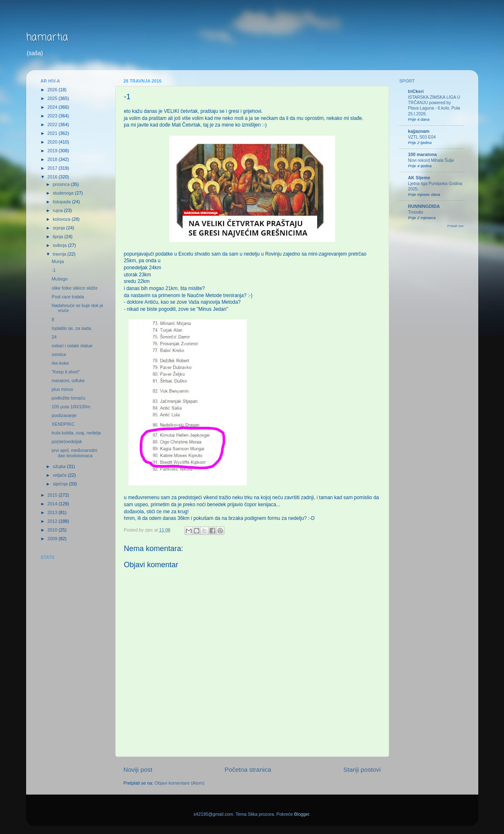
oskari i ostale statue (72, 346)
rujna (58, 210)
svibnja (60, 245)
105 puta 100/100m (71, 407)
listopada (62, 202)
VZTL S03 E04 (422, 137)
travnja (60, 254)
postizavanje (64, 415)
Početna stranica (248, 769)
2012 (53, 521)
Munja (57, 261)
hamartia (47, 38)
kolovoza (62, 219)
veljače (60, 475)
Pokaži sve (455, 226)
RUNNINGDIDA (424, 206)
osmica (58, 354)
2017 (53, 168)
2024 (53, 107)
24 (54, 337)
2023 (53, 116)
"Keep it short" (66, 372)
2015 (53, 495)
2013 (53, 512)
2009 (53, 539)
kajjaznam (419, 131)
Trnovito (416, 212)
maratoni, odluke (68, 380)
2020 (53, 142)
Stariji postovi (362, 769)
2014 (53, 504)
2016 (53, 177)
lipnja (58, 237)
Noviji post (138, 769)
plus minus (62, 389)
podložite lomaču (68, 398)
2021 (53, 133)
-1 (54, 270)
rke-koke (60, 363)
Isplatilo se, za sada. (72, 328)
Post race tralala (68, 297)
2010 (53, 530)
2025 (53, 98)
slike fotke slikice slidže (74, 288)
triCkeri (416, 91)
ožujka (60, 466)
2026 (53, 90)
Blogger (302, 814)
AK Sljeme (419, 178)
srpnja (59, 228)
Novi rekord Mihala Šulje (431, 160)
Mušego (59, 279)
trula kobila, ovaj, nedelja (76, 433)
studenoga (64, 193)
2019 (53, 151)
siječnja (61, 484)
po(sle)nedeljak (67, 441)
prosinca (62, 184)
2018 (53, 159)
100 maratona (423, 154)
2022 (53, 124)
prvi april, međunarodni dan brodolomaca (74, 453)
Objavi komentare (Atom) (180, 783)
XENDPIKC (63, 424)
